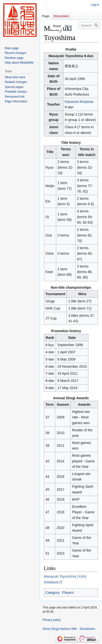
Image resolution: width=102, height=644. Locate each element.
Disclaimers (87, 629)
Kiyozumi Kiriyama (79, 102)
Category (52, 593)
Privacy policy (52, 620)
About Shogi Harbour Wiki (60, 629)
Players (68, 593)
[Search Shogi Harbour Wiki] (90, 25)
